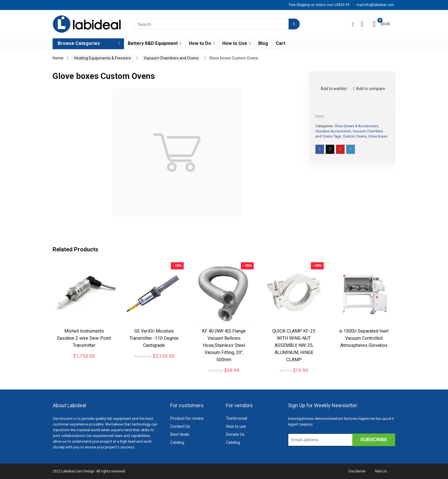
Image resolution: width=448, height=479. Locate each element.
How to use (236, 426)
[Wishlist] (362, 24)
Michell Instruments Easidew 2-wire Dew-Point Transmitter (84, 338)
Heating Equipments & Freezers (102, 58)
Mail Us (381, 471)
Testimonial (237, 418)
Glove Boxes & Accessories (356, 126)
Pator (320, 116)
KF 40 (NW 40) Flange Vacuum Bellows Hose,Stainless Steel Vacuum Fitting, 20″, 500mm (224, 345)
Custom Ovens (355, 136)
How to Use (235, 43)
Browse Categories (79, 43)
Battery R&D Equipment (153, 43)
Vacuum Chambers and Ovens (171, 58)
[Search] (294, 24)
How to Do (200, 43)
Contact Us (180, 426)
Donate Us (235, 434)
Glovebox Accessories (333, 131)
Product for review (187, 418)
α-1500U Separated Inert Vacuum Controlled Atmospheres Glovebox (364, 338)
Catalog (177, 442)
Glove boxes (378, 136)
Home (58, 58)
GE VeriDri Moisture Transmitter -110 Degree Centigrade (154, 338)
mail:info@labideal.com (375, 5)
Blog (263, 43)
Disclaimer (357, 471)
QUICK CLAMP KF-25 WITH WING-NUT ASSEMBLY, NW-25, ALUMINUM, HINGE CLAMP (294, 345)
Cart (280, 43)
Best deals (180, 434)
